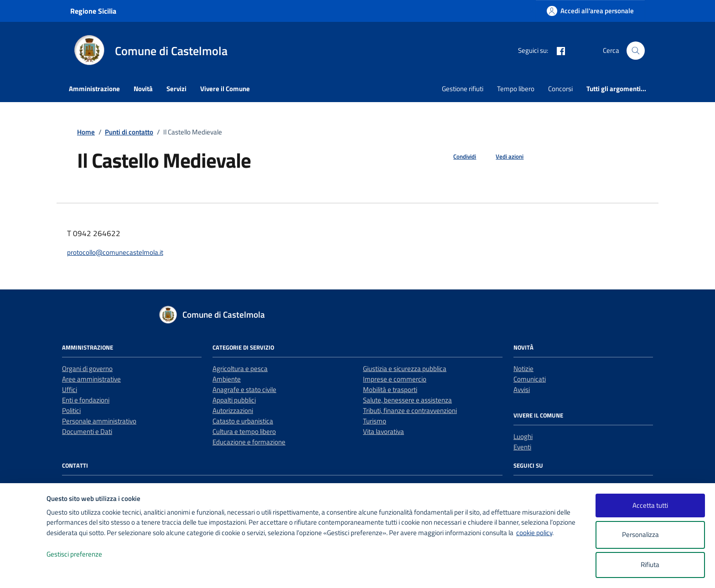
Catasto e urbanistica (243, 421)
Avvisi (522, 389)
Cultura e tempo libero (244, 431)
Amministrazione (94, 89)
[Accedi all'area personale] (590, 11)
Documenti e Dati (87, 431)
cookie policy (534, 533)
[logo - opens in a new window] (23, 572)
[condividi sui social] (457, 157)
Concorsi (560, 89)
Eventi (522, 447)
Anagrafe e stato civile (244, 389)
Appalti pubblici (234, 400)
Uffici (70, 389)
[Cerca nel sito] (636, 51)
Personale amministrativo (99, 421)
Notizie (523, 369)
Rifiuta (650, 565)
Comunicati (530, 379)
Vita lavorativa (383, 431)
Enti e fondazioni (86, 400)
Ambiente (227, 379)
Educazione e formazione (249, 442)
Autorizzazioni (233, 410)
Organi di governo (87, 369)
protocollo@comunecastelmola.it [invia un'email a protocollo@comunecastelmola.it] (115, 252)
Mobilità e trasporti (390, 389)
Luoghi (523, 436)
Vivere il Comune (225, 89)
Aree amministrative (91, 379)
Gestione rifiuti (463, 89)
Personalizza (650, 535)
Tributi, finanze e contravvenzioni (410, 410)
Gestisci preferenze (84, 554)
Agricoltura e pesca (240, 369)
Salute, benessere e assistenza (407, 400)
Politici (71, 410)
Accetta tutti (650, 505)
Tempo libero (516, 89)
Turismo (375, 421)
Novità (143, 89)
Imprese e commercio (395, 379)
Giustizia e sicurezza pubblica (405, 369)
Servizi (176, 89)
